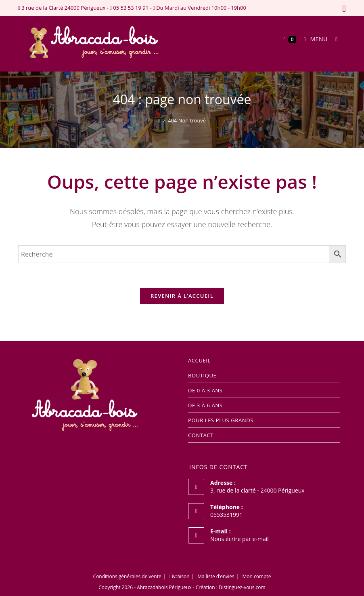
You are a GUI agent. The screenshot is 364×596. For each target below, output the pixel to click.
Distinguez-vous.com (242, 587)
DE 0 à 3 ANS (205, 390)
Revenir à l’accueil (182, 296)
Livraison (179, 576)
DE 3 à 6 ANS (205, 405)
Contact (201, 435)
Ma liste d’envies (216, 576)
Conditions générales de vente (127, 576)
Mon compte (256, 576)
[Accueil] (159, 120)
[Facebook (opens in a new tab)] (343, 9)
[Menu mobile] (313, 39)
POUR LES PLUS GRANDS (221, 420)
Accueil (199, 360)
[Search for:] (334, 39)
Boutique (202, 375)
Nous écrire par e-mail (240, 539)
